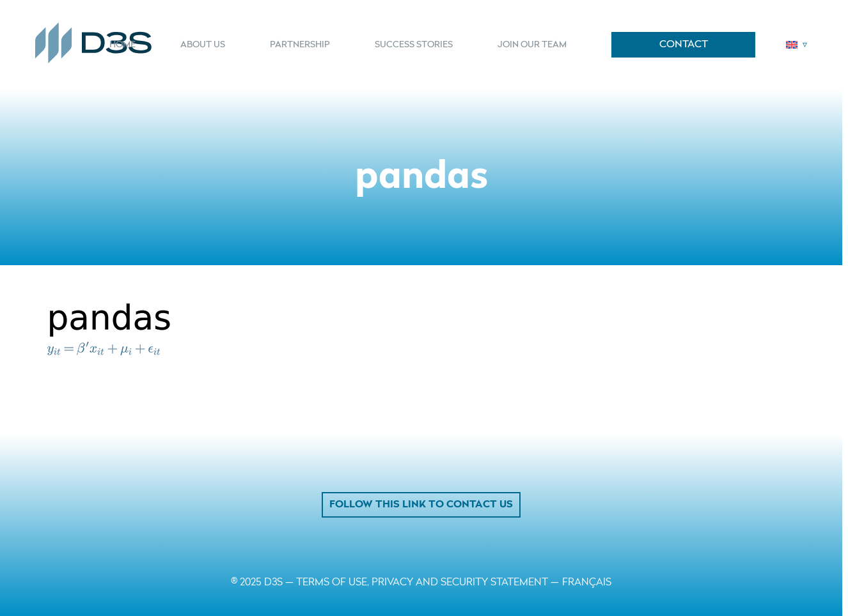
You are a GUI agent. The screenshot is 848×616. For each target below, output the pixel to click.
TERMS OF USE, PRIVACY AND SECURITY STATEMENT (422, 583)
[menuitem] (131, 45)
